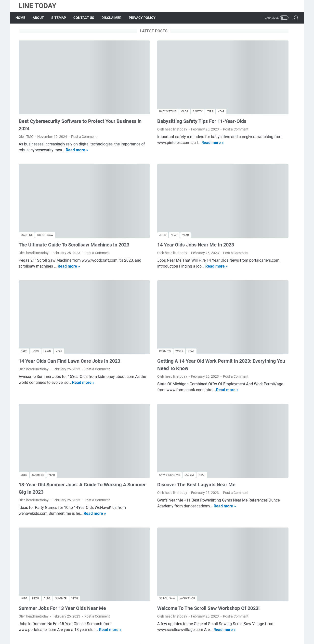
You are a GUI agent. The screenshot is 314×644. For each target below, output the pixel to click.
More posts (111, 597)
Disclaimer (171, 626)
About (114, 626)
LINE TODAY (37, 6)
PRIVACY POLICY (145, 18)
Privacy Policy (194, 626)
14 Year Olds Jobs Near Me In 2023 (153, 206)
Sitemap (130, 626)
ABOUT (41, 18)
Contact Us (150, 626)
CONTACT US (87, 18)
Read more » (65, 135)
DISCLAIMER (115, 18)
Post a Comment (84, 116)
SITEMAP (62, 18)
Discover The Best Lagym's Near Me (154, 428)
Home (24, 18)
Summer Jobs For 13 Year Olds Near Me (62, 539)
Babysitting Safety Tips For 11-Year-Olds (160, 101)
